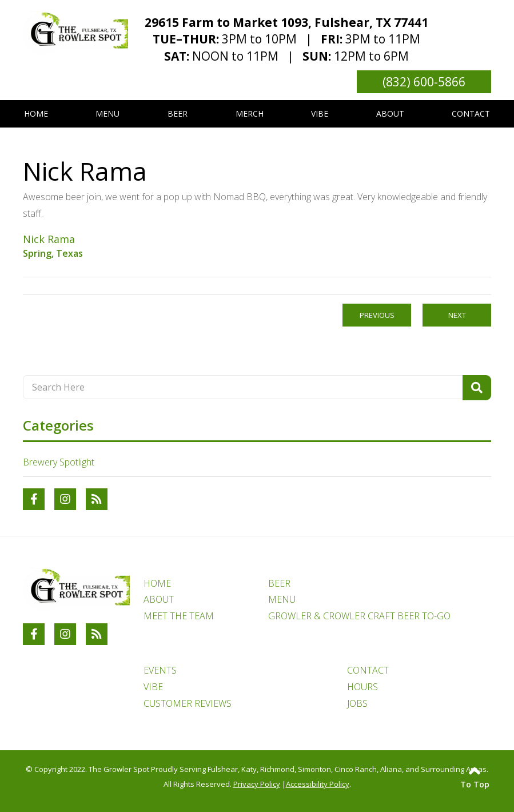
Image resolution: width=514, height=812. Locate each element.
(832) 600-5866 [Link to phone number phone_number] (424, 82)
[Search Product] (477, 388)
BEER (279, 583)
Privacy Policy (257, 784)
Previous (377, 315)
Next (457, 315)
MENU (282, 599)
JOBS (357, 703)
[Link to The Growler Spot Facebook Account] (34, 499)
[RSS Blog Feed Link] (97, 499)
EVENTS (160, 670)
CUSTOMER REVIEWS (188, 703)
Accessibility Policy (318, 784)
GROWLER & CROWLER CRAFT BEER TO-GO (359, 616)
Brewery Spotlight (59, 462)
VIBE (153, 687)
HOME (157, 583)
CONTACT (368, 670)
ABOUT (159, 599)
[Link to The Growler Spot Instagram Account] (65, 499)
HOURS (362, 687)
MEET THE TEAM (179, 616)
